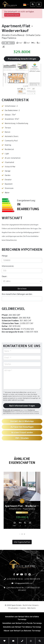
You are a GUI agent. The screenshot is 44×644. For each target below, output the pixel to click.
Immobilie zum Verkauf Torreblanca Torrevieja (22, 627)
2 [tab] (22, 534)
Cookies (23, 608)
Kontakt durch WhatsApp (22, 421)
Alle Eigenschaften (22, 542)
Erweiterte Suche (12, 15)
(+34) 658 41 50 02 (15, 579)
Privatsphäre (13, 608)
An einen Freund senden (22, 432)
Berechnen (22, 289)
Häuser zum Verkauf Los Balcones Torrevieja (22, 631)
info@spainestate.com (24, 583)
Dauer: (5, 276)
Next (39, 75)
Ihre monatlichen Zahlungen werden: (17, 294)
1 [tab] (20, 534)
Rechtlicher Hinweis (31, 605)
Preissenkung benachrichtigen (22, 59)
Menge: (5, 256)
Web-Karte (32, 608)
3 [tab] (24, 534)
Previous (5, 75)
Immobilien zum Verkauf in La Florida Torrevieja (22, 623)
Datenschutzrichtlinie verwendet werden (25, 396)
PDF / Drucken (22, 438)
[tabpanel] (22, 501)
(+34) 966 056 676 (32, 579)
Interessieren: (8, 266)
